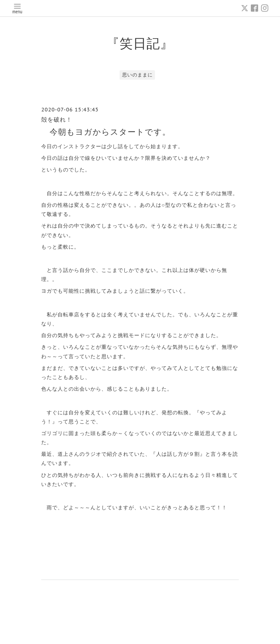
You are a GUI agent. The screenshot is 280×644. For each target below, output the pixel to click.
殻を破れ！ (57, 119)
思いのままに (137, 75)
